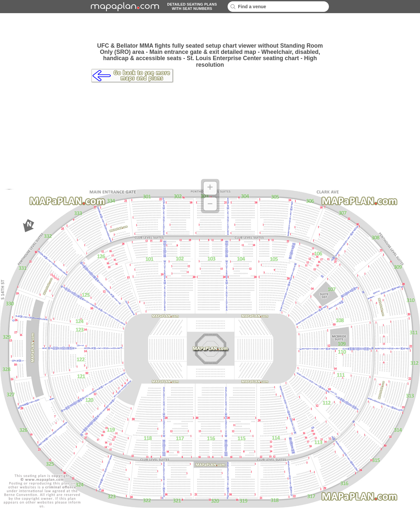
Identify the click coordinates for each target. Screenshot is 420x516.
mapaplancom (124, 7)
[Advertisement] (210, 28)
